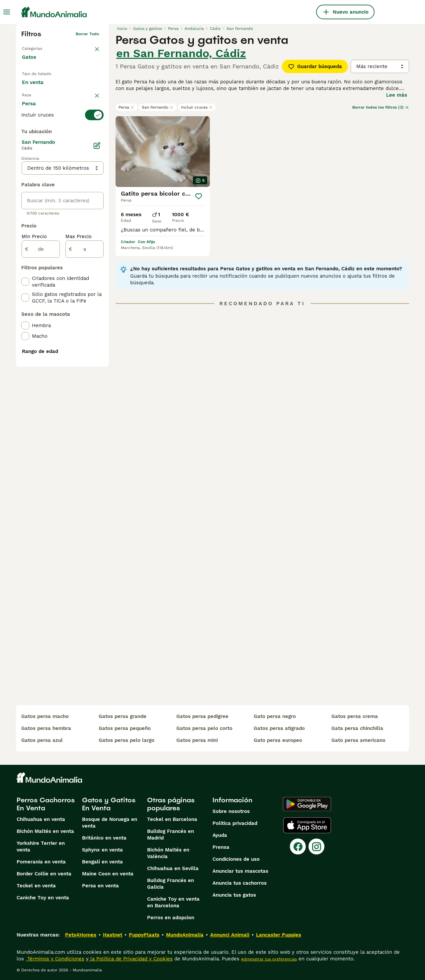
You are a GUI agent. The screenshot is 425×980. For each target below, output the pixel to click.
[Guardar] (199, 196)
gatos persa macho (45, 716)
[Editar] (97, 304)
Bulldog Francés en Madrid (170, 835)
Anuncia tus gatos (234, 895)
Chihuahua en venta (41, 819)
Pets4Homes (81, 935)
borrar (93, 123)
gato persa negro (275, 716)
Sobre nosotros (231, 811)
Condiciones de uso (236, 859)
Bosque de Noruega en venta (110, 823)
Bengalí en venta (102, 862)
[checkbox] (25, 169)
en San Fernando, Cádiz (181, 53)
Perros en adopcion (171, 918)
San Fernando (158, 107)
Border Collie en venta (44, 874)
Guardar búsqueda (315, 66)
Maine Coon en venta (108, 874)
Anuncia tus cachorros (240, 883)
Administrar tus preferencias (269, 959)
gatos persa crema (355, 716)
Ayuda (220, 835)
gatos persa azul (42, 740)
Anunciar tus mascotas (240, 871)
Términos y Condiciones (55, 959)
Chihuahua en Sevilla (173, 868)
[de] (41, 407)
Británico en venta (104, 838)
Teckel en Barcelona (172, 819)
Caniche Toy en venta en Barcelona (173, 902)
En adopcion (78, 89)
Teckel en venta (36, 886)
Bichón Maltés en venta (45, 831)
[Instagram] (316, 846)
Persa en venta (100, 886)
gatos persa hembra (46, 728)
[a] (85, 407)
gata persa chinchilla (357, 728)
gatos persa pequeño (125, 728)
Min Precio (34, 395)
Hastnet (113, 935)
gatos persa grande (123, 716)
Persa (127, 107)
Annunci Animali (230, 935)
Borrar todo (87, 34)
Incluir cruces (197, 107)
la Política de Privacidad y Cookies (131, 959)
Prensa (221, 847)
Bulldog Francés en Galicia (170, 884)
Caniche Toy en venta (43, 898)
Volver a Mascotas (40, 47)
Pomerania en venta (41, 862)
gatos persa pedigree (202, 716)
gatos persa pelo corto (204, 728)
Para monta (42, 105)
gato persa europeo (278, 740)
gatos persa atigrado (279, 728)
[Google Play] (307, 804)
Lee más (397, 95)
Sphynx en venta (102, 850)
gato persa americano (358, 740)
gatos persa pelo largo (127, 740)
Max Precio (79, 395)
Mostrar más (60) (48, 275)
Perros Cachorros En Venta (46, 804)
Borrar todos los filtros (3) (381, 107)
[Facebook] (298, 846)
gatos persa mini (197, 740)
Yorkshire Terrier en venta (41, 846)
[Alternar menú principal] (7, 12)
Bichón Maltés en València (168, 853)
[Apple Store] (307, 825)
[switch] (62, 136)
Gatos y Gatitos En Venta (109, 804)
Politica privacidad (235, 823)
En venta (38, 89)
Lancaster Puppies (279, 935)
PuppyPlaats (144, 935)
